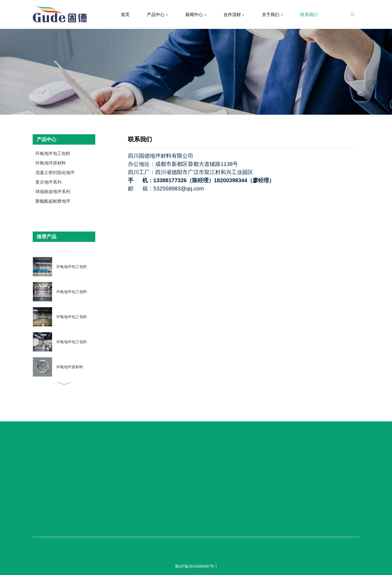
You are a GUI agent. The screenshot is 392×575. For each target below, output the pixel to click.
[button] (64, 250)
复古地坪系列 (48, 182)
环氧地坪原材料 (51, 163)
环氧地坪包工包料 (53, 153)
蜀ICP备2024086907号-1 (196, 566)
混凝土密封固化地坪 (55, 173)
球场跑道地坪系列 (53, 192)
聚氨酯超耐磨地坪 (53, 201)
